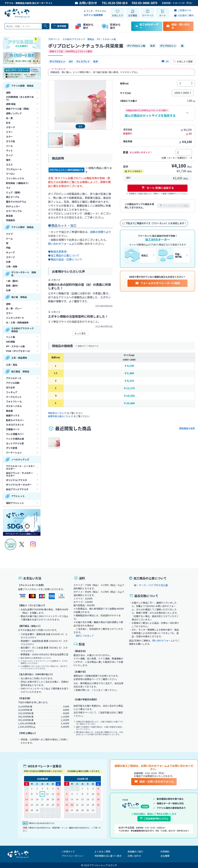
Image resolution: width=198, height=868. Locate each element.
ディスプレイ (83, 61)
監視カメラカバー (15, 420)
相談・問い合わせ (178, 26)
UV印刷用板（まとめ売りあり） (20, 98)
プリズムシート (14, 169)
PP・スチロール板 (15, 346)
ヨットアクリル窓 (15, 443)
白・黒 (9, 118)
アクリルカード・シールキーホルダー (21, 467)
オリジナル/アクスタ (16, 480)
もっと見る (80, 333)
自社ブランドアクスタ (17, 489)
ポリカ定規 (12, 448)
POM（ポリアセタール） (19, 351)
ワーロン (10, 174)
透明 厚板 (11, 104)
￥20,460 (129, 403)
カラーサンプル (14, 211)
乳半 (8, 123)
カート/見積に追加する (158, 188)
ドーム (9, 238)
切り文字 (10, 387)
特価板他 (10, 220)
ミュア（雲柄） (14, 192)
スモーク (10, 127)
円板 (8, 248)
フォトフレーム (14, 401)
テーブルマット (14, 397)
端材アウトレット (15, 503)
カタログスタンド (15, 425)
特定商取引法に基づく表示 (108, 856)
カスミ (9, 164)
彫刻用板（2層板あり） (18, 183)
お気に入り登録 (183, 61)
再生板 (9, 216)
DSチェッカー (13, 206)
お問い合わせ (86, 3)
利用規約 (165, 851)
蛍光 (8, 160)
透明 (8, 92)
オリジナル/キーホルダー (19, 485)
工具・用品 (12, 365)
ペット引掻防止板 (15, 439)
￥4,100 (129, 366)
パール (9, 146)
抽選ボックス (13, 415)
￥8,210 (129, 381)
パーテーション (14, 452)
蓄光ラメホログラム (16, 202)
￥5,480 (129, 373)
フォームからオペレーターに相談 (157, 283)
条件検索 (60, 26)
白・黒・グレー (14, 308)
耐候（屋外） (13, 285)
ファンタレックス (15, 178)
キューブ (10, 252)
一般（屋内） (13, 281)
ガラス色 (10, 141)
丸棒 (8, 262)
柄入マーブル (13, 197)
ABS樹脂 (10, 342)
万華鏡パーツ (13, 429)
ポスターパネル (14, 406)
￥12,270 (129, 388)
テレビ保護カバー (15, 434)
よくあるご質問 (102, 851)
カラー (9, 137)
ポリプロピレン (57, 61)
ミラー (9, 132)
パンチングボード (15, 318)
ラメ (8, 188)
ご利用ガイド (68, 851)
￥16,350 (129, 396)
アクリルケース (14, 378)
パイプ (9, 234)
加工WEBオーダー (146, 26)
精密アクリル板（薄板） (18, 109)
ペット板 (10, 337)
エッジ (9, 155)
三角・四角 (12, 266)
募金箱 (9, 411)
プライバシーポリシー (73, 856)
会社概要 (165, 856)
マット (9, 150)
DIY (71, 61)
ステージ (10, 257)
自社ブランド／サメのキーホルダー (19, 474)
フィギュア (12, 392)
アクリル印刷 (13, 383)
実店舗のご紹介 (135, 851)
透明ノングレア (14, 113)
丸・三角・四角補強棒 (17, 322)
